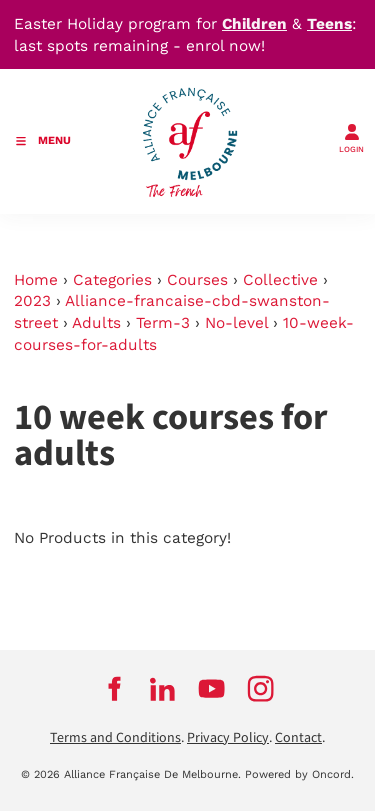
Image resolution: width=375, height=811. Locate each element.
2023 (32, 301)
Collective (280, 280)
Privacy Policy (228, 738)
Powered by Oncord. (299, 774)
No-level (236, 323)
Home (36, 280)
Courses (197, 280)
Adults (96, 323)
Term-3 (163, 323)
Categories (112, 280)
